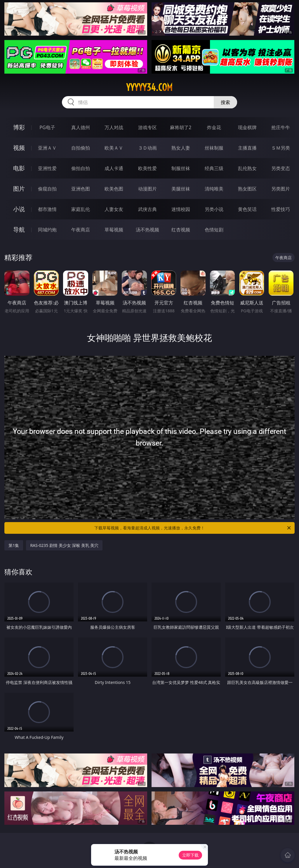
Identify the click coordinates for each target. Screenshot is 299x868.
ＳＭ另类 (281, 148)
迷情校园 (181, 209)
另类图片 (281, 189)
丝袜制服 (214, 148)
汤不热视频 (147, 230)
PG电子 (47, 127)
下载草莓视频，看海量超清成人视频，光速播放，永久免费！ (193, 528)
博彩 (19, 127)
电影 (19, 168)
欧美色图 (114, 189)
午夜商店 (81, 230)
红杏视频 (181, 230)
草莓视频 (114, 230)
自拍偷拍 (81, 148)
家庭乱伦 (81, 209)
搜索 (225, 102)
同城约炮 (47, 230)
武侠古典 (147, 209)
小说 (19, 209)
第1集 (14, 545)
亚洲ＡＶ (47, 148)
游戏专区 (147, 127)
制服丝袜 (181, 168)
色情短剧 (214, 230)
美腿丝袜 (181, 189)
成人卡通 (114, 168)
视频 (19, 148)
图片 (19, 189)
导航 (19, 229)
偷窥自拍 (47, 189)
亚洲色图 (81, 189)
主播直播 (247, 148)
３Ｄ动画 (147, 148)
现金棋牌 (247, 127)
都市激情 (47, 209)
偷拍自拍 (81, 168)
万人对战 (114, 127)
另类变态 (281, 168)
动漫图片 (147, 189)
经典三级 (214, 168)
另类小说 (214, 209)
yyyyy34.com (149, 87)
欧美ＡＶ (114, 148)
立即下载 (190, 855)
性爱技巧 (281, 209)
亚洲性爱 (47, 168)
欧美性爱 (147, 168)
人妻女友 (114, 209)
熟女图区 (247, 189)
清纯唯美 (214, 189)
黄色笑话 (247, 209)
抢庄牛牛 (281, 127)
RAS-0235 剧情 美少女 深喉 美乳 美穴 (64, 545)
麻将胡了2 (181, 127)
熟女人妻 (181, 148)
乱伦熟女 (247, 168)
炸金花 (214, 127)
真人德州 (81, 127)
